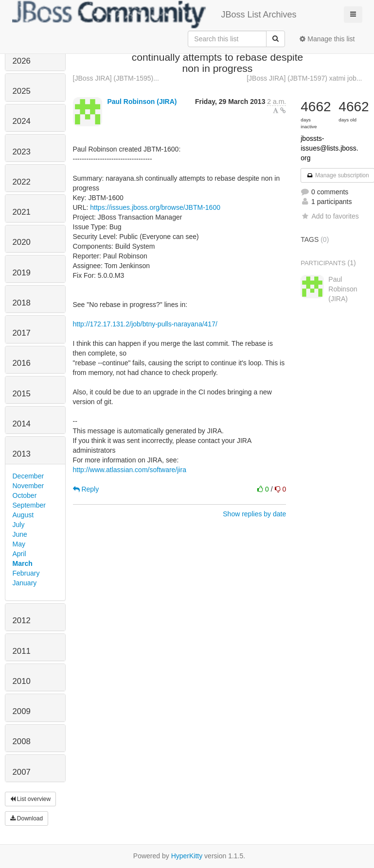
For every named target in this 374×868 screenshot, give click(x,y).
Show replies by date (254, 514)
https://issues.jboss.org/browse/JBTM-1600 (155, 207)
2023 (22, 152)
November (28, 486)
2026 (22, 61)
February (26, 573)
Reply (86, 489)
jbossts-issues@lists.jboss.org (329, 148)
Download (27, 818)
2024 (22, 121)
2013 (22, 454)
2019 (22, 273)
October (25, 495)
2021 (22, 212)
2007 (22, 772)
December (28, 476)
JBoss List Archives (154, 15)
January (25, 583)
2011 (22, 651)
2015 (22, 394)
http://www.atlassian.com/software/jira (130, 470)
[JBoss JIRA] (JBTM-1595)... (116, 78)
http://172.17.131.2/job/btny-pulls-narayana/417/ (145, 324)
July (19, 525)
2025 (22, 91)
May (19, 544)
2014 (22, 424)
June (20, 534)
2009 (22, 711)
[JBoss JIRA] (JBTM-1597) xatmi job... (304, 78)
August (23, 515)
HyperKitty (187, 856)
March (23, 563)
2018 (22, 303)
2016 (22, 363)
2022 (22, 182)
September (29, 505)
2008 (22, 741)
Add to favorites (329, 216)
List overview (31, 799)
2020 (22, 242)
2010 (22, 681)
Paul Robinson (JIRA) (142, 102)
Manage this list (327, 39)
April (19, 554)
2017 (22, 333)
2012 (22, 621)
